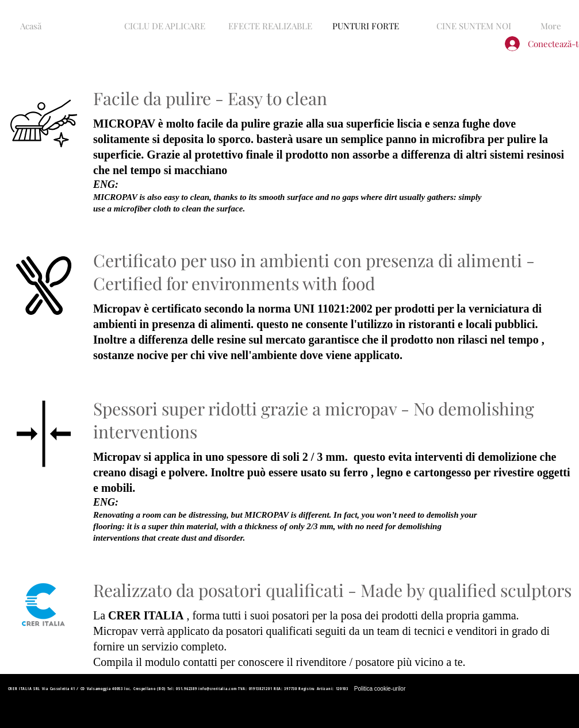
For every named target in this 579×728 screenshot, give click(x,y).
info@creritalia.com (217, 689)
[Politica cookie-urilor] (380, 689)
